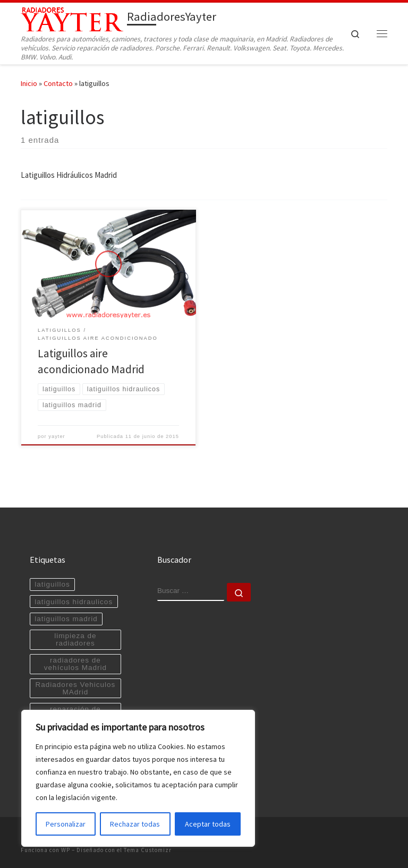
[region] (138, 778)
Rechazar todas (135, 824)
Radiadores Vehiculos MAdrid (76, 688)
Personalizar (66, 824)
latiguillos (52, 584)
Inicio (29, 83)
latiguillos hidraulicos (74, 602)
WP (66, 850)
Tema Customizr (148, 850)
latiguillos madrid (66, 619)
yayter (57, 436)
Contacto (58, 83)
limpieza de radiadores (75, 639)
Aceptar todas (208, 824)
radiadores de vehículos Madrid (75, 664)
